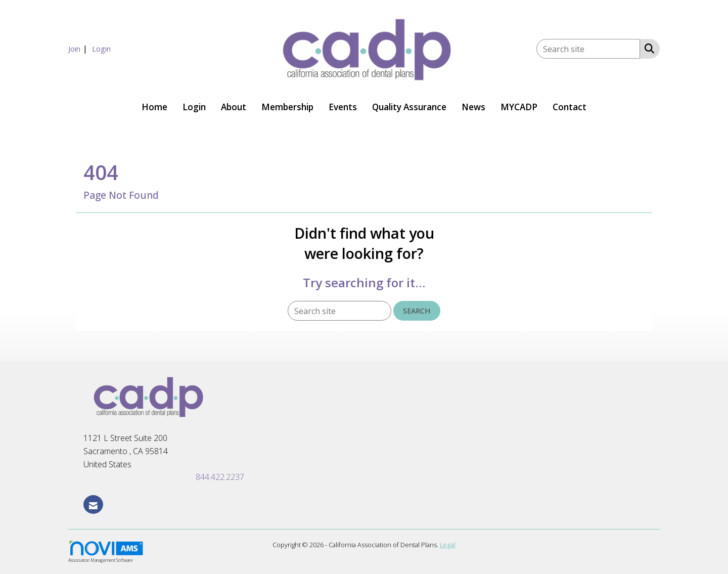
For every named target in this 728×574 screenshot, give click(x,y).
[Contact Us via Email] (93, 504)
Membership (287, 107)
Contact (570, 107)
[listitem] (79, 49)
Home (154, 107)
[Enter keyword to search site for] (588, 49)
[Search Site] (647, 48)
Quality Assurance (409, 107)
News (473, 107)
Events (343, 107)
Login (194, 107)
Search (417, 311)
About (234, 107)
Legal (448, 545)
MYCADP (519, 107)
